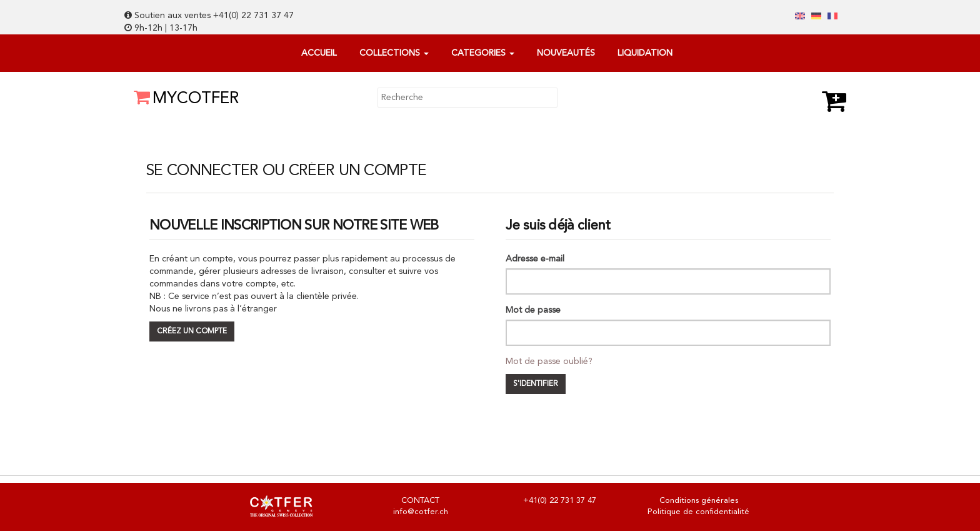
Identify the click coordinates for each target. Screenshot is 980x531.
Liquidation (645, 53)
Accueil (319, 53)
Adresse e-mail (535, 259)
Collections (394, 53)
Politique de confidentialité (698, 512)
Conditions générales (699, 501)
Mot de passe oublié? (549, 362)
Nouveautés (566, 53)
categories (483, 53)
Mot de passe (533, 310)
